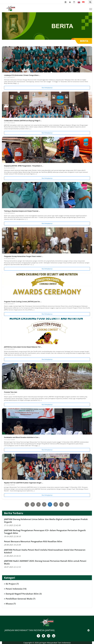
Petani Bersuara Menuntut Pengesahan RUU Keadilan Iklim (33, 541)
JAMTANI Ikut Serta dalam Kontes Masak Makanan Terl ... (23, 347)
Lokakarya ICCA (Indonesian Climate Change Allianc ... (22, 75)
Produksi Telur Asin (11, 392)
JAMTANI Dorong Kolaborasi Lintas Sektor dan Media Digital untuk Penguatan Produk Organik (46, 521)
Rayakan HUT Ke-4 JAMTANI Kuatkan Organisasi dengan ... (24, 483)
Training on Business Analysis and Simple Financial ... (22, 211)
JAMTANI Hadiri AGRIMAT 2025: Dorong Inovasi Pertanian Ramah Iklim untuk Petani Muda (45, 562)
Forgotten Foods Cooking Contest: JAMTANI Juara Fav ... (23, 302)
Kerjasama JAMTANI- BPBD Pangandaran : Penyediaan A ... (24, 166)
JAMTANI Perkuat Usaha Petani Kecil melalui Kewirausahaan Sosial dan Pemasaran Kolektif (45, 551)
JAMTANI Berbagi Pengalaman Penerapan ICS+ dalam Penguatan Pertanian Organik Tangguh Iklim (45, 532)
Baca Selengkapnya (47, 88)
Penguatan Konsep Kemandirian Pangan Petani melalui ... (23, 256)
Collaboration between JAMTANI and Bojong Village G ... (23, 121)
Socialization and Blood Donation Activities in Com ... (22, 437)
